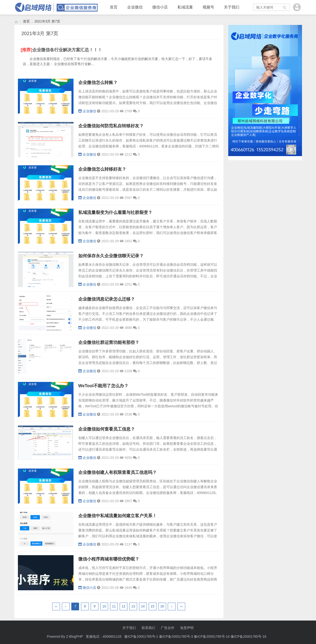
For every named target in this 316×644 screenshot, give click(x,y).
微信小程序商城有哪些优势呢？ (109, 559)
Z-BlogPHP (74, 636)
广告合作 (168, 628)
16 (162, 606)
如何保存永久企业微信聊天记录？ (111, 256)
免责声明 (187, 628)
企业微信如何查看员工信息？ (107, 429)
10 (104, 606)
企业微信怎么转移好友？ (102, 169)
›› (181, 606)
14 (143, 606)
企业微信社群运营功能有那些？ (109, 342)
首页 (114, 7)
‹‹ (56, 606)
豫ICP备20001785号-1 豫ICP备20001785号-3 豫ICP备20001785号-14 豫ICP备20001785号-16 (196, 636)
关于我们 (232, 7)
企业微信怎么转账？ (98, 83)
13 (133, 606)
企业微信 (135, 7)
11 (114, 606)
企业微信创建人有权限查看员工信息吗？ (118, 472)
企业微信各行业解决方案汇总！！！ (67, 50)
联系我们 (148, 628)
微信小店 (160, 7)
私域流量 (185, 7)
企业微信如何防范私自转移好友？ (111, 126)
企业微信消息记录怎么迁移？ (107, 299)
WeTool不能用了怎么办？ (103, 386)
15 (153, 606)
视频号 (208, 7)
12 (124, 606)
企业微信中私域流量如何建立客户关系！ (118, 516)
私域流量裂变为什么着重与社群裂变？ (115, 212)
